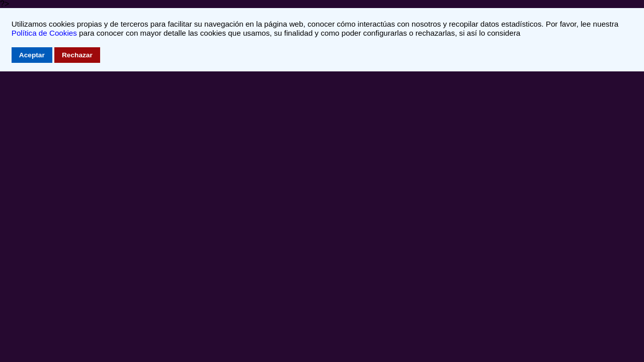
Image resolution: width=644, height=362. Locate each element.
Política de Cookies (44, 33)
